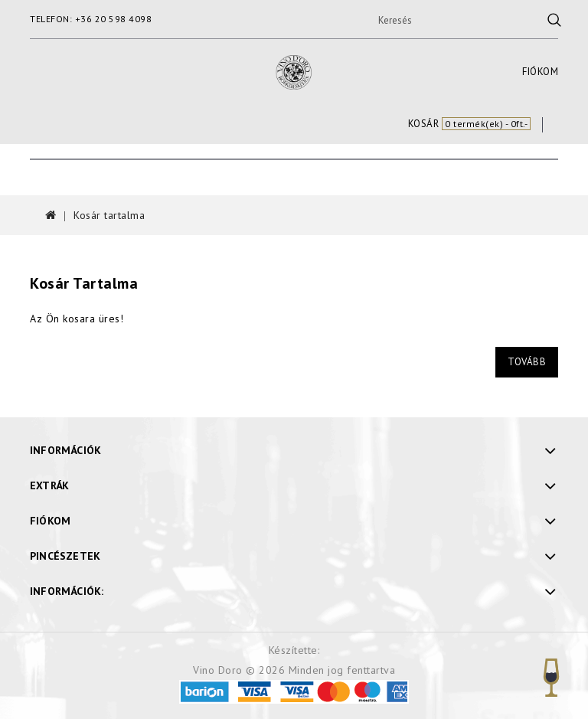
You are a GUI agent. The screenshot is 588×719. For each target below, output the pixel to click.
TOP (551, 678)
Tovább (527, 362)
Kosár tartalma (109, 215)
